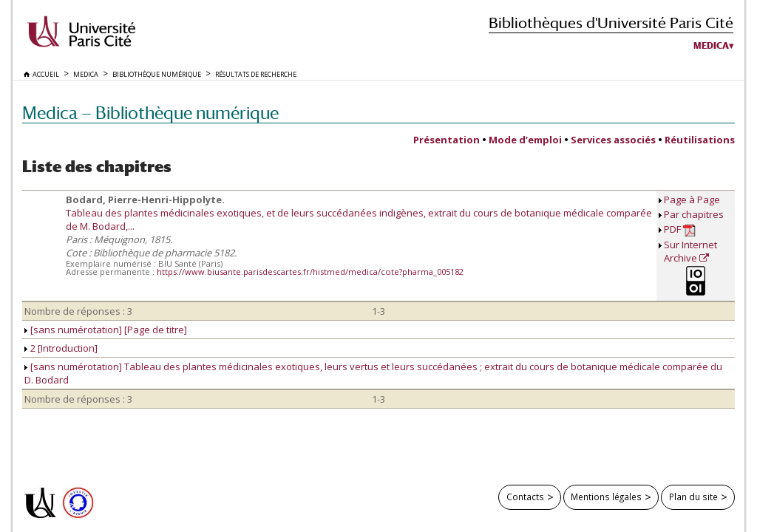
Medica (711, 46)
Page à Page (692, 199)
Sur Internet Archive (690, 251)
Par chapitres (694, 214)
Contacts (525, 497)
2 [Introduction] (61, 348)
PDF (680, 229)
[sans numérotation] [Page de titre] (106, 330)
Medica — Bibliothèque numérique (150, 113)
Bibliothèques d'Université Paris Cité (611, 23)
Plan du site (693, 497)
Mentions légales (606, 497)
